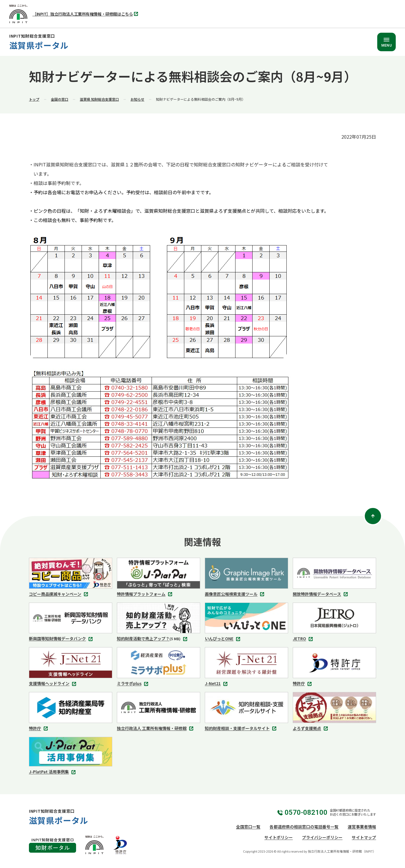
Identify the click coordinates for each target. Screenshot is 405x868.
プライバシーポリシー (322, 837)
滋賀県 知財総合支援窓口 (99, 99)
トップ (34, 99)
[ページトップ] (373, 516)
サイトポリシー (279, 837)
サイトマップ (364, 837)
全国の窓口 (60, 99)
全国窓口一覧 (248, 827)
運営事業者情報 (362, 827)
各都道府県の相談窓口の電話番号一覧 (304, 827)
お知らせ (137, 99)
